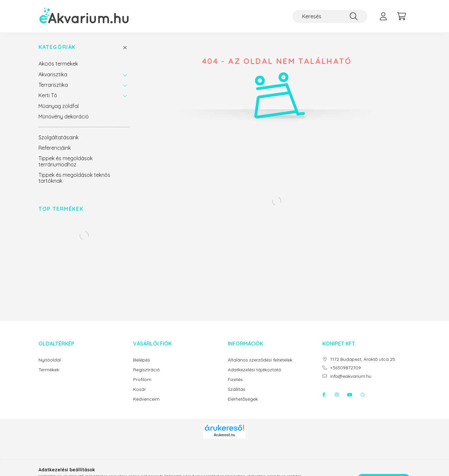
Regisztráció (147, 370)
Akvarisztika (53, 74)
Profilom (142, 380)
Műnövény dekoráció (64, 116)
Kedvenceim (146, 399)
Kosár (139, 389)
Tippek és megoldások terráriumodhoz (66, 161)
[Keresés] (330, 16)
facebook (324, 395)
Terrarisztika (53, 85)
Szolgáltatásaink (59, 137)
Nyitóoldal (50, 360)
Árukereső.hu (224, 435)
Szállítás (237, 389)
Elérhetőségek (243, 399)
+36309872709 (346, 368)
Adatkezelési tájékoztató (255, 370)
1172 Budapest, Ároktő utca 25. (363, 359)
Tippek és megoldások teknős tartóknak (74, 178)
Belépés (142, 360)
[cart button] (401, 16)
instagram (337, 395)
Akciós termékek (58, 64)
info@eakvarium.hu (351, 376)
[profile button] (383, 16)
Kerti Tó (48, 95)
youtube (350, 395)
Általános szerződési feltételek (260, 360)
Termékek (49, 370)
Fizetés (235, 380)
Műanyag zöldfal (59, 106)
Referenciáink (55, 148)
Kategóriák (57, 47)
